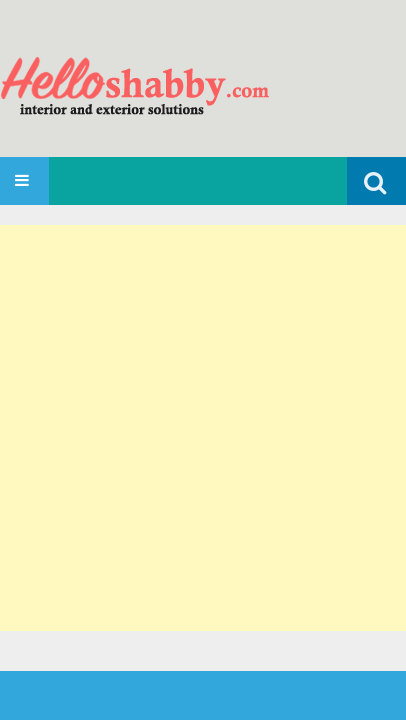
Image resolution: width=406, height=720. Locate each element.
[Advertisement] (203, 428)
